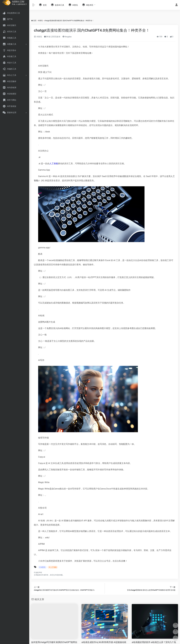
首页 (35, 21)
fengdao (67, 37)
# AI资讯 (42, 567)
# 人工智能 (53, 567)
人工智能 (54, 164)
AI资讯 (40, 21)
